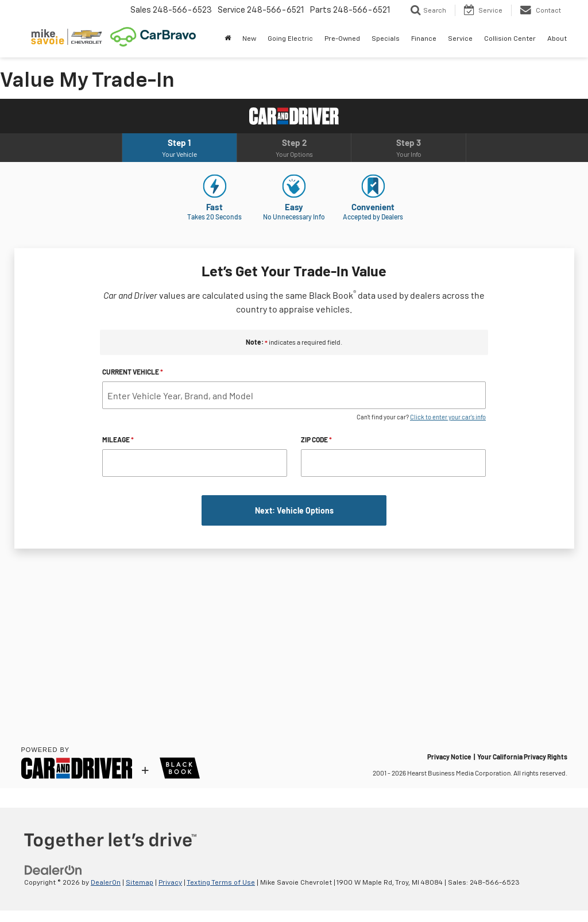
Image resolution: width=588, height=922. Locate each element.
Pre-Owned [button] (342, 39)
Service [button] (460, 39)
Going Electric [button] (290, 39)
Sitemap (140, 883)
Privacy (170, 883)
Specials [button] (386, 39)
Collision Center (510, 39)
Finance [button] (424, 39)
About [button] (557, 39)
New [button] (249, 39)
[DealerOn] (53, 870)
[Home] (228, 39)
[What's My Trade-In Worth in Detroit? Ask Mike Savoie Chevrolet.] (294, 443)
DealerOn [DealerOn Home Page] (106, 883)
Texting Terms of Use (221, 883)
